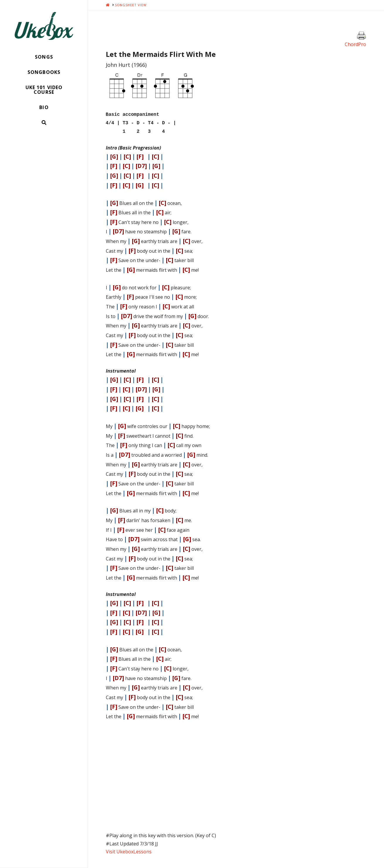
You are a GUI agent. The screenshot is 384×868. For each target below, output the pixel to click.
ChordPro (355, 44)
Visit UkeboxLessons (129, 849)
